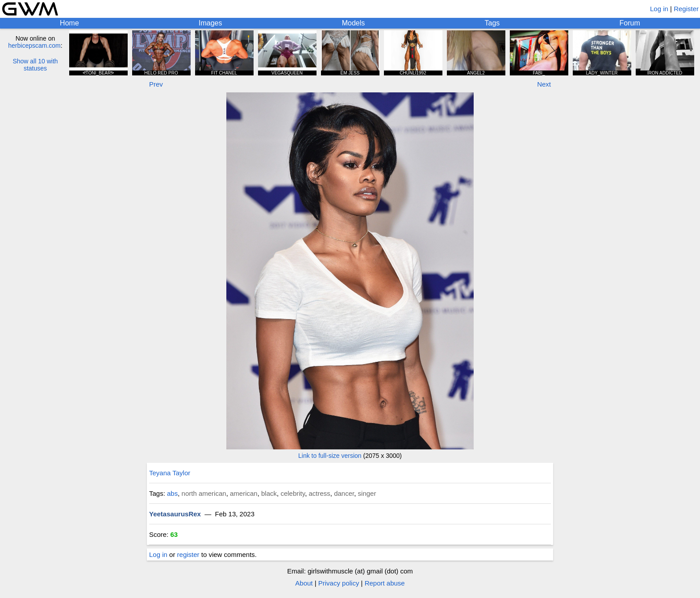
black (269, 493)
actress (319, 493)
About (304, 583)
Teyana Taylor (170, 473)
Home (69, 23)
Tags (492, 23)
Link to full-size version (330, 456)
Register (686, 9)
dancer (344, 493)
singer (367, 493)
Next (544, 84)
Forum (630, 23)
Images (210, 23)
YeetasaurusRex (175, 514)
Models (354, 23)
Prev (156, 84)
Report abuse (385, 583)
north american (204, 493)
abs (172, 493)
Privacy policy (339, 583)
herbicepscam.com (34, 46)
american (244, 493)
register (188, 554)
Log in (659, 9)
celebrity (293, 493)
